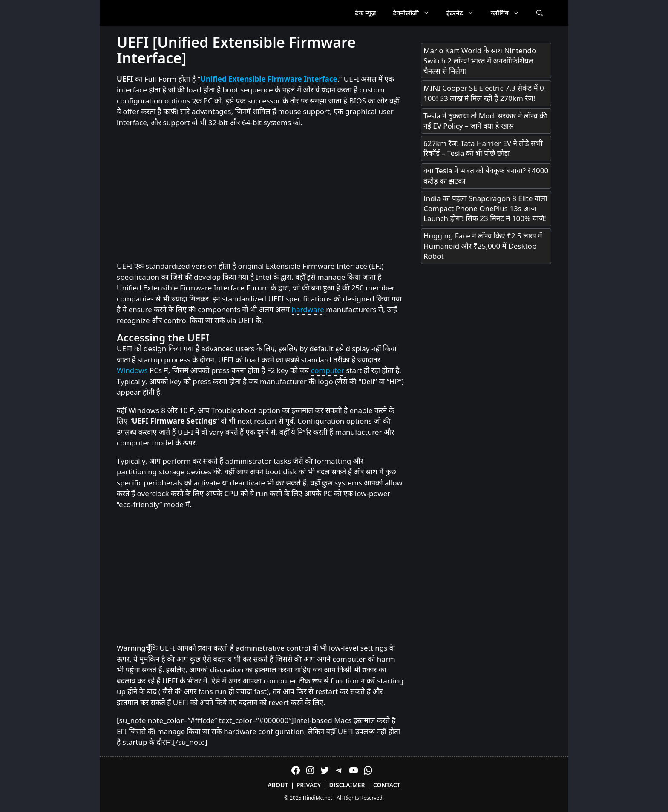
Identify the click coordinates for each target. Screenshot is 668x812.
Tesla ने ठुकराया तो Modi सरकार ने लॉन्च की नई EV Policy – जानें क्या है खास (485, 121)
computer (328, 370)
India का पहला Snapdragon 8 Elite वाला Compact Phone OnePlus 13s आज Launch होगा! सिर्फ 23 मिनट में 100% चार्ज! (485, 208)
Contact (387, 785)
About (278, 785)
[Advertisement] (260, 195)
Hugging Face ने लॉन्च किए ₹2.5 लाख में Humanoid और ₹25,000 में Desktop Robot (483, 246)
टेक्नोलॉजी (416, 13)
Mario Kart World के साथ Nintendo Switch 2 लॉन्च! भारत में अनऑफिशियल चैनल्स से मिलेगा (480, 61)
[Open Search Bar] (540, 13)
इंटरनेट (464, 13)
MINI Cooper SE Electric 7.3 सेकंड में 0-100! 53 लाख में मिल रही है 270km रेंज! (485, 93)
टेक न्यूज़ (365, 13)
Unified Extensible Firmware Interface (269, 79)
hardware (308, 309)
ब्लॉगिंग (509, 13)
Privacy (309, 785)
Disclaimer (347, 785)
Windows (132, 370)
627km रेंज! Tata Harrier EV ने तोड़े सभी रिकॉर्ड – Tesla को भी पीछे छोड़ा (483, 148)
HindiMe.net (318, 798)
